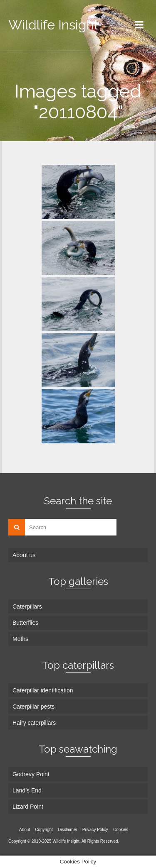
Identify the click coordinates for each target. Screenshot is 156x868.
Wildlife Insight (53, 25)
